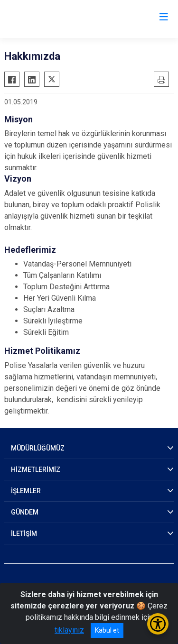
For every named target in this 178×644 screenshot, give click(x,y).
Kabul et (107, 630)
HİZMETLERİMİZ (36, 469)
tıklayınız (69, 630)
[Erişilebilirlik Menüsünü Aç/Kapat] (158, 624)
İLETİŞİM (24, 534)
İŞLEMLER (26, 491)
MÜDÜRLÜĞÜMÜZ (38, 448)
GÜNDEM (25, 512)
